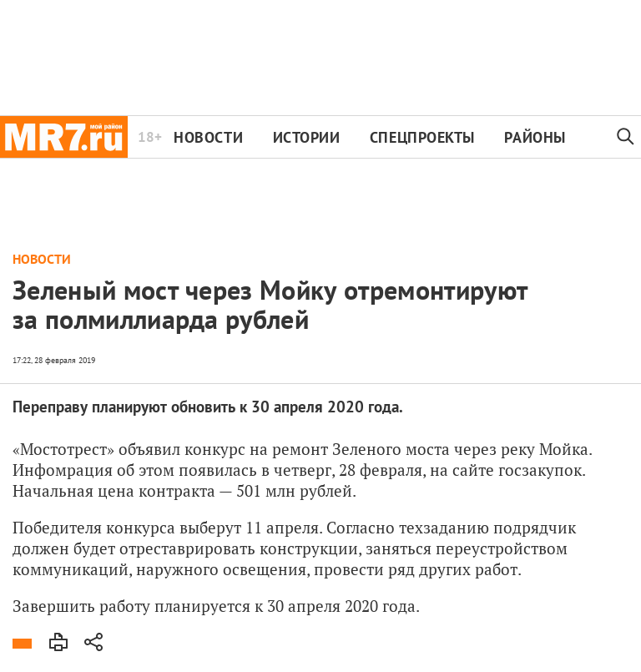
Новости (208, 137)
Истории (307, 137)
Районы (535, 137)
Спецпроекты (422, 137)
